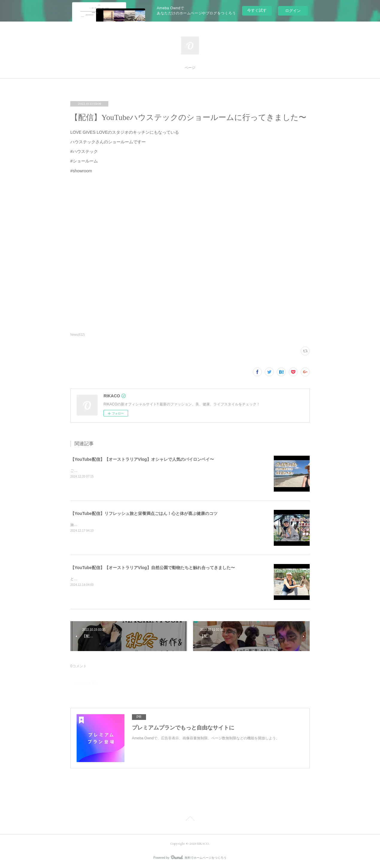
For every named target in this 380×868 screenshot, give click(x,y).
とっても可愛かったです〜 (92, 579)
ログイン (293, 11)
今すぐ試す (257, 10)
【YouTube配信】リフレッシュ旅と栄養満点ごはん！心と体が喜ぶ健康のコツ (144, 513)
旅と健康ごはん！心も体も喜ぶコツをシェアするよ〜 (113, 525)
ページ (190, 68)
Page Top (190, 820)
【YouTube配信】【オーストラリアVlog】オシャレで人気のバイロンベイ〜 (142, 459)
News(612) (77, 335)
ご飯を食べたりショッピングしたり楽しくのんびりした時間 (119, 471)
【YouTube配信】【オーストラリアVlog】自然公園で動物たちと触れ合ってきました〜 (153, 568)
